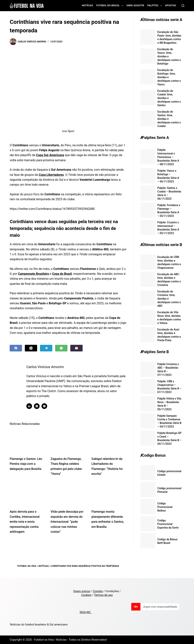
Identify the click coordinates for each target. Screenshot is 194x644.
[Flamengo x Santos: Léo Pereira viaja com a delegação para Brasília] (27, 441)
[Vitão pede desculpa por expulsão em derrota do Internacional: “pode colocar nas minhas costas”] (68, 494)
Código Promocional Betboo (165, 507)
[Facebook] (16, 348)
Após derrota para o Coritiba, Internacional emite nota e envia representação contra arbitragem (25, 522)
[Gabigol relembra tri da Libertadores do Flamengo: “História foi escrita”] (109, 441)
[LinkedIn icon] (30, 406)
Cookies (86, 595)
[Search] (183, 6)
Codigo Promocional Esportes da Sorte (168, 524)
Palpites (155, 6)
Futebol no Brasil (110, 6)
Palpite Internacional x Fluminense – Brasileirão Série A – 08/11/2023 (168, 157)
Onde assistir (135, 5)
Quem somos (82, 591)
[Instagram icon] (45, 406)
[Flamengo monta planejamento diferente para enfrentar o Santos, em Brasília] (109, 494)
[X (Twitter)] (31, 348)
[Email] (76, 348)
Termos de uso (103, 595)
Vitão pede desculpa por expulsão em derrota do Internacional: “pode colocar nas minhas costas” (67, 522)
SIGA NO (86, 612)
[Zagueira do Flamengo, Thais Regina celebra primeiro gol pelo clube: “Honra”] (68, 441)
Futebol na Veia (27, 566)
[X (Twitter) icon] (37, 406)
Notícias (87, 5)
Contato (98, 591)
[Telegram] (46, 348)
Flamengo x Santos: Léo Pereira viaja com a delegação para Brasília (26, 464)
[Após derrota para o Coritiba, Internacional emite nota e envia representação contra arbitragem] (27, 494)
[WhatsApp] (61, 348)
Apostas (171, 5)
